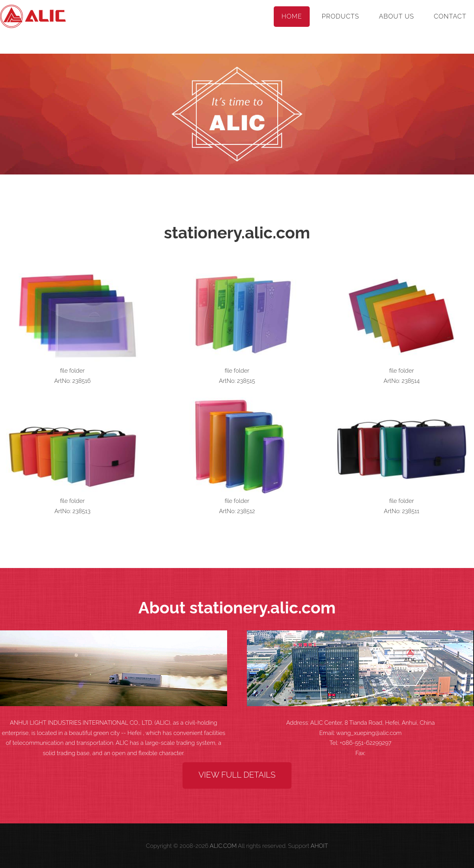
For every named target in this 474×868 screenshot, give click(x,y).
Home (292, 16)
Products (341, 16)
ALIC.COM (223, 846)
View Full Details (237, 775)
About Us (396, 16)
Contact (450, 16)
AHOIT (319, 846)
